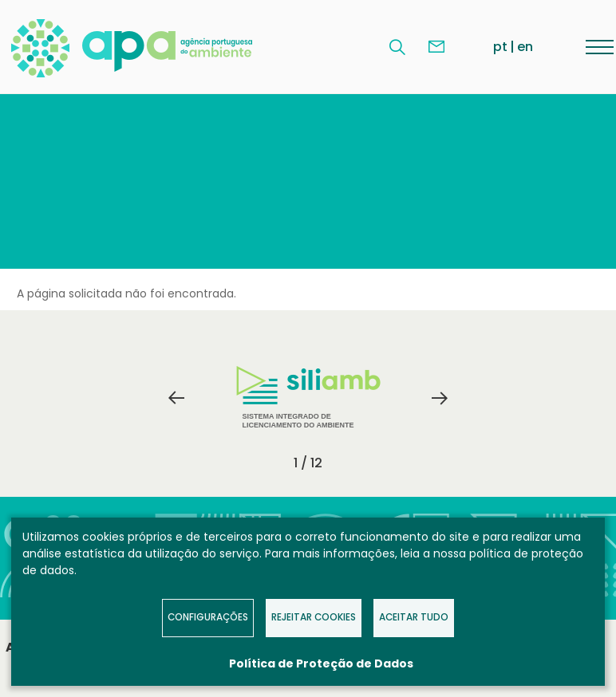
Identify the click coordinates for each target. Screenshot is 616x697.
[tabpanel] (308, 398)
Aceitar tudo (414, 617)
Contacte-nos (436, 47)
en (525, 47)
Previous (176, 398)
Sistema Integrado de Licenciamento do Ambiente (308, 398)
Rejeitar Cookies (314, 617)
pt (500, 47)
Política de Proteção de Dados (321, 664)
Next (440, 398)
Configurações (208, 617)
